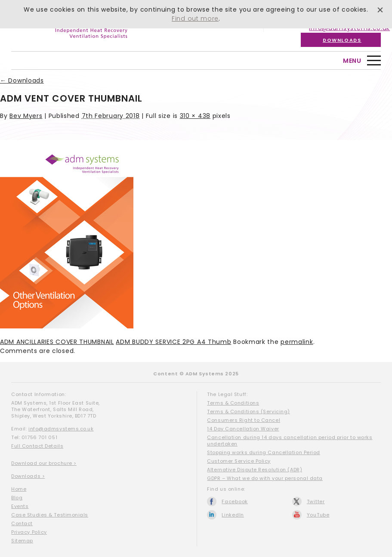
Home (19, 489)
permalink (297, 342)
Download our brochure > (44, 463)
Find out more (195, 19)
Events (20, 506)
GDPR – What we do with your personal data (265, 478)
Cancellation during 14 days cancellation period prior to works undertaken (290, 441)
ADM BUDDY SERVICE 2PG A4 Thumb (173, 342)
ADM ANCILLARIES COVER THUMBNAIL (57, 342)
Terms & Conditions (233, 403)
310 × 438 (195, 116)
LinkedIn (233, 515)
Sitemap (22, 541)
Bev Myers (26, 116)
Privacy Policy (29, 532)
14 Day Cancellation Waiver (243, 429)
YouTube (318, 515)
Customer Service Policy (239, 461)
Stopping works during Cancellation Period (264, 452)
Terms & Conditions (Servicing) (248, 412)
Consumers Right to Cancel (244, 420)
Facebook (235, 501)
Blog (17, 498)
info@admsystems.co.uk (61, 429)
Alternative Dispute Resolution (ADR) (255, 470)
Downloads (342, 40)
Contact (22, 523)
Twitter (316, 501)
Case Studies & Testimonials (50, 515)
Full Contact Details (37, 446)
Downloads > (28, 476)
